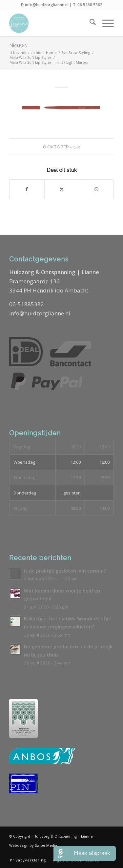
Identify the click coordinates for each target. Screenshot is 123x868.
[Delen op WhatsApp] (96, 189)
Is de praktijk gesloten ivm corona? (65, 571)
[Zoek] (89, 23)
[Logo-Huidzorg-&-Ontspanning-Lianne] (51, 23)
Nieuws (18, 46)
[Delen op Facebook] (27, 189)
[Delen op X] (62, 189)
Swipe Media (46, 845)
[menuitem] (89, 23)
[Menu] (105, 23)
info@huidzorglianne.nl (47, 5)
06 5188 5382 (90, 5)
